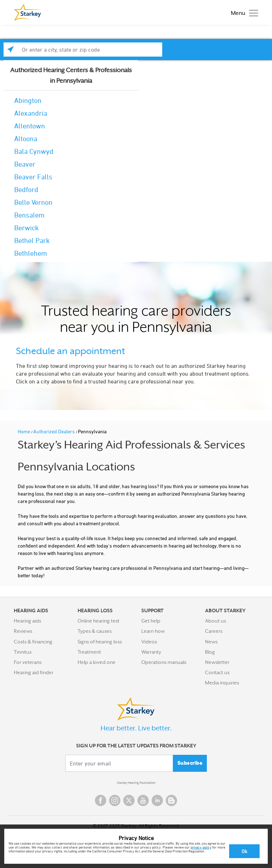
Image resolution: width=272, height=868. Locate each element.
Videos (149, 642)
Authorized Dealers (55, 431)
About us (216, 621)
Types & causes (95, 631)
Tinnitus (23, 652)
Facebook (101, 800)
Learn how (153, 631)
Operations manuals (164, 662)
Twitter (129, 800)
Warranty (151, 652)
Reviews (23, 631)
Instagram (115, 800)
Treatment (89, 652)
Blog (210, 652)
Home (24, 431)
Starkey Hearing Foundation (136, 783)
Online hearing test (98, 621)
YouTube (143, 800)
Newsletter (217, 662)
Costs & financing (33, 642)
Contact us (217, 672)
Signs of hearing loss (100, 642)
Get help (151, 621)
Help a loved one (97, 662)
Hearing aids (27, 621)
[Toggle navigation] (243, 13)
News (211, 642)
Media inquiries (222, 683)
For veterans (28, 662)
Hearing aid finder (34, 672)
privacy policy (201, 847)
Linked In (157, 800)
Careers (214, 631)
